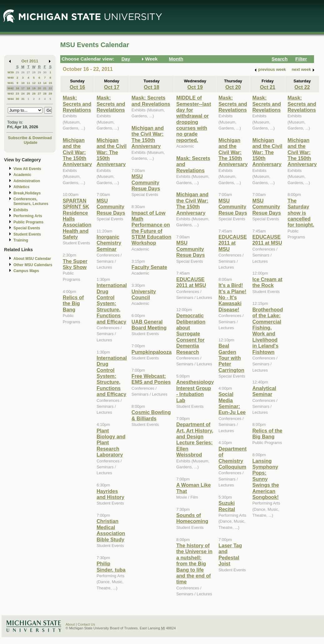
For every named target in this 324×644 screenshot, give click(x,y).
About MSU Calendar (32, 259)
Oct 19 (195, 87)
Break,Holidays (27, 193)
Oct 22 (302, 87)
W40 (11, 78)
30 (45, 72)
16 (17, 88)
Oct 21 (268, 87)
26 (23, 72)
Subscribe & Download (30, 138)
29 (39, 72)
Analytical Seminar (264, 391)
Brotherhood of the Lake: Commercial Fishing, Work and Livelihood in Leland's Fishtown (268, 331)
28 (34, 72)
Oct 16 (77, 87)
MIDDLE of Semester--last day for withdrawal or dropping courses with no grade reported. (194, 119)
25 (17, 72)
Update (31, 142)
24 (23, 93)
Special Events (27, 228)
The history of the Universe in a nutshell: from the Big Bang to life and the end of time (194, 563)
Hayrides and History (110, 494)
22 (50, 88)
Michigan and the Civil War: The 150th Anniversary (77, 152)
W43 (11, 93)
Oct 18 (152, 87)
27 (28, 72)
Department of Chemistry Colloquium (233, 458)
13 (39, 83)
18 (28, 88)
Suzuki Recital (227, 506)
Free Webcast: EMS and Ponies (151, 379)
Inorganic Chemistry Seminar (109, 243)
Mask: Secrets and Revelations (77, 104)
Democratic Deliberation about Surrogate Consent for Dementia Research (191, 334)
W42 (11, 88)
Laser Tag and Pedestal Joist (230, 554)
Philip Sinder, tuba (111, 566)
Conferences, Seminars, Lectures (31, 201)
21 (45, 88)
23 (17, 93)
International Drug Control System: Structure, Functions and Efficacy (112, 303)
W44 (11, 99)
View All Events (27, 169)
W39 (11, 72)
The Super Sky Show (75, 264)
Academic (22, 175)
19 (34, 88)
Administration (27, 181)
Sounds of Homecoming (192, 518)
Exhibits (21, 210)
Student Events (27, 234)
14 (45, 83)
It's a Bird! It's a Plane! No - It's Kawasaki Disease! (232, 297)
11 (28, 83)
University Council (144, 294)
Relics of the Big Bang (73, 303)
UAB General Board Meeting (149, 325)
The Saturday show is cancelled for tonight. (301, 213)
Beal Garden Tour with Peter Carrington (231, 358)
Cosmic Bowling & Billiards (151, 415)
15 (50, 83)
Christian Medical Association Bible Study (111, 530)
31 (23, 99)
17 (23, 88)
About (70, 624)
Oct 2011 (30, 61)
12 (34, 83)
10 (23, 83)
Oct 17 (112, 87)
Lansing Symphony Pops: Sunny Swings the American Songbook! (265, 479)
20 (39, 88)
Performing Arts (28, 216)
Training (21, 240)
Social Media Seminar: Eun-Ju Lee (232, 403)
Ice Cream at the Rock (267, 282)
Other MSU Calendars (33, 265)
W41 (11, 83)
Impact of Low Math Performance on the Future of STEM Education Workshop (151, 228)
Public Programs (28, 222)
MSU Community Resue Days (111, 207)
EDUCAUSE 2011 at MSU (191, 282)
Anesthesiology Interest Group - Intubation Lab (195, 391)
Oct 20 (233, 87)
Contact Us (86, 624)
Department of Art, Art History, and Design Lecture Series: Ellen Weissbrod (195, 439)
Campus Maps (26, 271)
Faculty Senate (149, 267)
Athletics (21, 187)
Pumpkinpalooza (151, 352)
